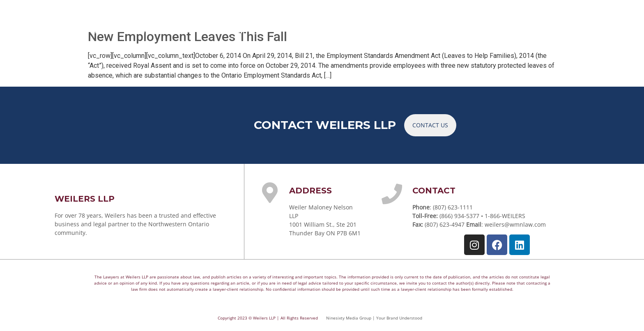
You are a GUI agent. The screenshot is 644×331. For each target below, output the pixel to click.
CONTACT (538, 30)
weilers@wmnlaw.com (515, 224)
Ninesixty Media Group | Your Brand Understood (374, 318)
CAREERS (490, 30)
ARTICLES (407, 30)
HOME (98, 30)
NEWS (449, 30)
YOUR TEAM (229, 30)
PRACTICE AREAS (156, 30)
